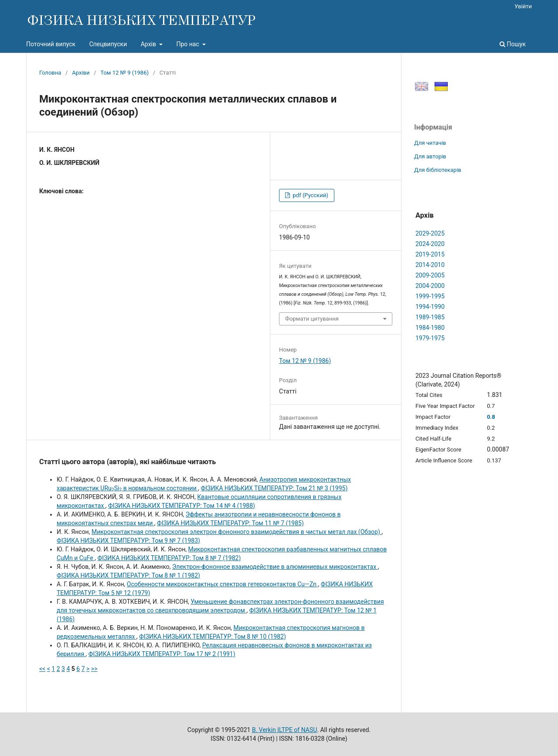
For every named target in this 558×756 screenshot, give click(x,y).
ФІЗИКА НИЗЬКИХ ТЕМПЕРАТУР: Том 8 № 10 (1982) (213, 636)
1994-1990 (430, 307)
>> (94, 669)
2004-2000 (430, 286)
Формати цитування (312, 319)
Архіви (81, 73)
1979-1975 (430, 338)
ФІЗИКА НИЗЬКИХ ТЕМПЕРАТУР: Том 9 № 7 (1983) (128, 540)
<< (42, 669)
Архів (149, 44)
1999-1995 (430, 296)
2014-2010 (430, 265)
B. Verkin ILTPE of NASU (284, 730)
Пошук (513, 44)
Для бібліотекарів (438, 170)
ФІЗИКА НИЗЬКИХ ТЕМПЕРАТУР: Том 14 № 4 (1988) (182, 506)
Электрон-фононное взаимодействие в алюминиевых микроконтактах (275, 567)
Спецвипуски (108, 44)
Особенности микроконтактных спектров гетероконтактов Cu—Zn (223, 584)
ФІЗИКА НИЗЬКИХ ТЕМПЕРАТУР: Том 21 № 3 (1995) (274, 488)
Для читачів (430, 143)
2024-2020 (430, 244)
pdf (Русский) (310, 195)
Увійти (523, 6)
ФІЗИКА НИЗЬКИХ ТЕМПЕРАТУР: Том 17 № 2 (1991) (162, 654)
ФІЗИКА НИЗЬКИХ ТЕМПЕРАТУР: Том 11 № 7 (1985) (230, 523)
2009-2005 (430, 275)
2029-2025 (430, 233)
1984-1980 (430, 328)
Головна (50, 73)
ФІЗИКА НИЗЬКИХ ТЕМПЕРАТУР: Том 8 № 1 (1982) (128, 575)
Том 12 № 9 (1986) (124, 73)
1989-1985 (430, 317)
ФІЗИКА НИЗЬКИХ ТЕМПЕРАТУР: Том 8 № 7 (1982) (169, 558)
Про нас (188, 44)
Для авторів (430, 156)
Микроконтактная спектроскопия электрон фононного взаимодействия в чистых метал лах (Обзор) (236, 532)
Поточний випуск (51, 44)
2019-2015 (430, 254)
